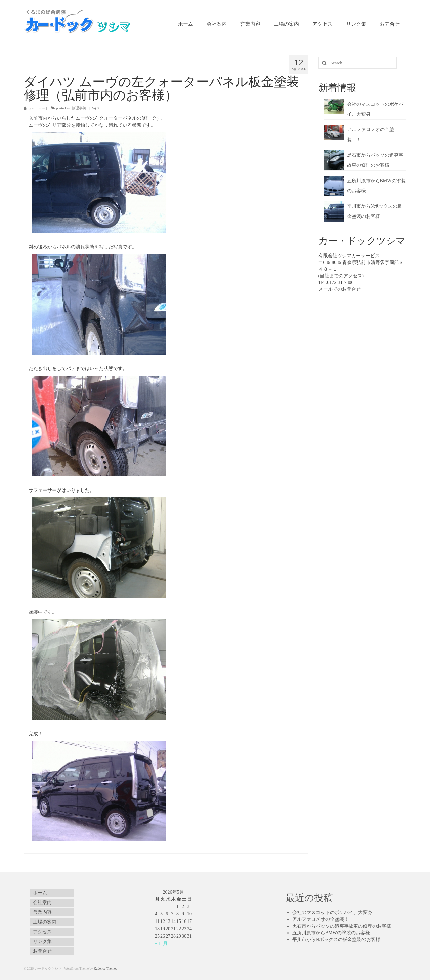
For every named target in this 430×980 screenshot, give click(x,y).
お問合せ (390, 24)
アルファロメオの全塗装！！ (323, 919)
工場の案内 (286, 24)
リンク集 (356, 24)
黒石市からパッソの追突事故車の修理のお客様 (342, 926)
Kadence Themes (105, 968)
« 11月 (161, 944)
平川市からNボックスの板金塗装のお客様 (336, 939)
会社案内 (217, 24)
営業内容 (250, 24)
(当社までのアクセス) (341, 276)
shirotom (39, 108)
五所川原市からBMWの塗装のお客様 (331, 933)
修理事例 (79, 108)
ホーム (186, 24)
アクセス (322, 24)
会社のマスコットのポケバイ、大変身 (332, 913)
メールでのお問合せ (340, 289)
